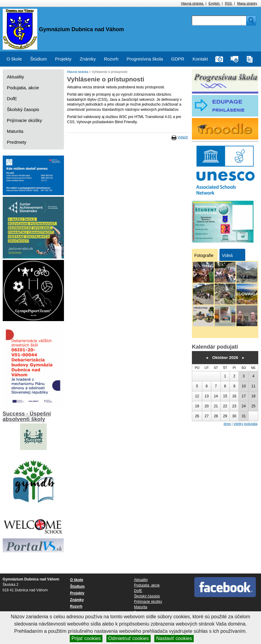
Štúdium (38, 59)
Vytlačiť (183, 137)
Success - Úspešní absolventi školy (27, 416)
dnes (227, 424)
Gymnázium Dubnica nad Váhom (82, 29)
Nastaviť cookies (174, 638)
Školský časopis (23, 109)
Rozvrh (111, 59)
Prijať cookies (86, 638)
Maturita (15, 131)
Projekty (63, 59)
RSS (229, 3)
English (214, 3)
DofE (12, 99)
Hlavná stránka (192, 3)
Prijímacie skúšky (25, 120)
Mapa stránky (247, 3)
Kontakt (200, 59)
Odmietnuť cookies (129, 638)
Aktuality (16, 77)
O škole (14, 59)
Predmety (17, 142)
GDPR (178, 59)
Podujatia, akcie (23, 88)
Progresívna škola (145, 59)
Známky (88, 59)
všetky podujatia (245, 424)
